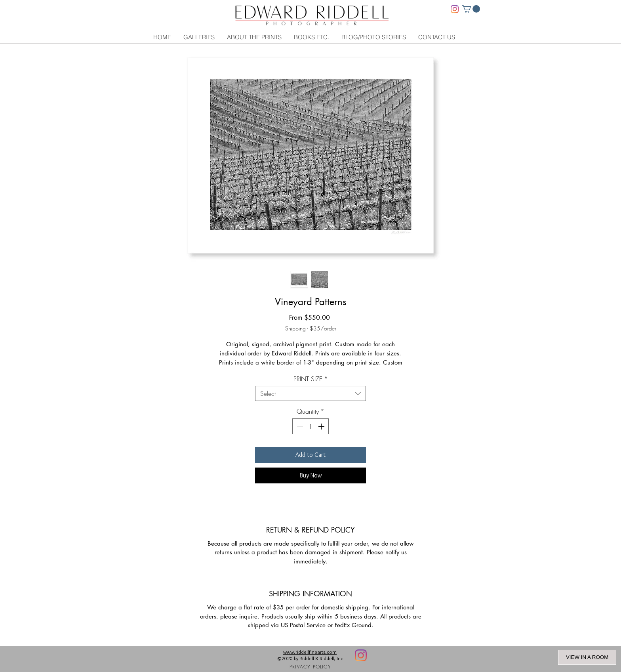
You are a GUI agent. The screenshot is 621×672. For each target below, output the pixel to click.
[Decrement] (299, 426)
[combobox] (310, 393)
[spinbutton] (310, 426)
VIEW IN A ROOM (587, 657)
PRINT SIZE (311, 379)
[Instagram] (455, 9)
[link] (471, 9)
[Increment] (322, 426)
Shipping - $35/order (311, 328)
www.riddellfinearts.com (310, 652)
